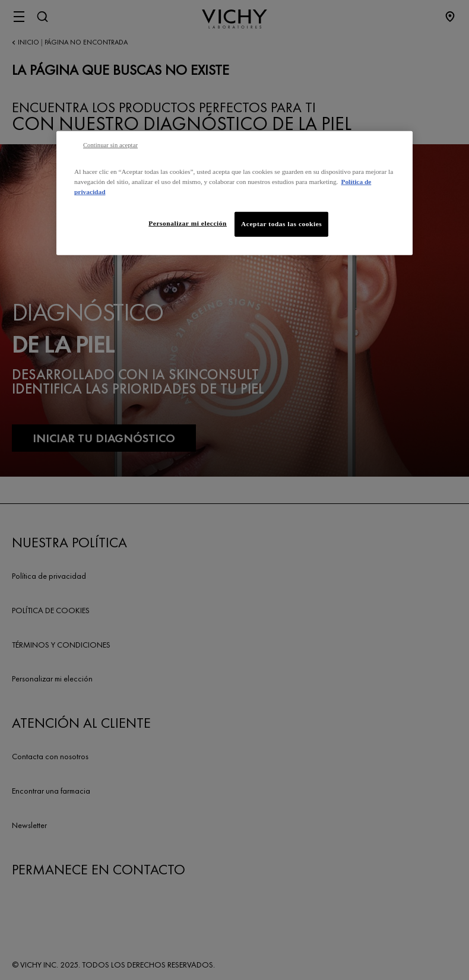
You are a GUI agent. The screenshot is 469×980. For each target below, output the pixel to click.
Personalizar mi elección (188, 223)
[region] (235, 193)
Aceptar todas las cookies (281, 224)
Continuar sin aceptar (110, 145)
